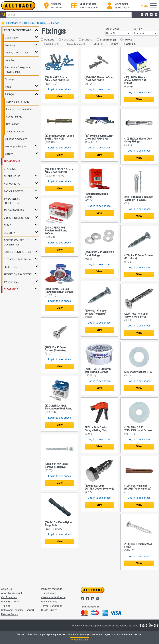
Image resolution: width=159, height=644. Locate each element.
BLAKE (48, 40)
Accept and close (80, 640)
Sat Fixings (13, 124)
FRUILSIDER (50, 44)
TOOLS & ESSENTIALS (36, 23)
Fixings (55, 23)
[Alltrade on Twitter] (142, 15)
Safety (9, 154)
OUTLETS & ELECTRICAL (18, 259)
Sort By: (138, 29)
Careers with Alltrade (53, 597)
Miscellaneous (75, 44)
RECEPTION (10, 267)
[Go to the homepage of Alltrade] (18, 6)
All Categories (14, 23)
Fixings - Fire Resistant (19, 109)
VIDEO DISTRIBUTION (16, 218)
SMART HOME (12, 176)
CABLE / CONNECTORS (17, 252)
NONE (96, 44)
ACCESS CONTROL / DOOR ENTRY (16, 242)
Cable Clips (11, 38)
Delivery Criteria (10, 601)
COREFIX (66, 40)
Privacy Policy (49, 601)
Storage (10, 79)
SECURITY (10, 233)
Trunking (10, 45)
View (60, 96)
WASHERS (131, 44)
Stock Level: (112, 29)
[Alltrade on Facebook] (146, 15)
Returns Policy (9, 614)
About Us (7, 589)
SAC (113, 44)
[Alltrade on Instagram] (156, 15)
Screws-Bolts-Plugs (18, 102)
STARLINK (10, 169)
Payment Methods (52, 589)
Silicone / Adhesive (16, 139)
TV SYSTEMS (11, 282)
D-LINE (85, 40)
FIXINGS (128, 40)
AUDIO (8, 225)
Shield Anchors (15, 132)
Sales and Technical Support (18, 610)
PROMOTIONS (12, 161)
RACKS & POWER (14, 191)
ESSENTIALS (106, 40)
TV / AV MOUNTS (14, 210)
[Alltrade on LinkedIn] (151, 15)
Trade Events (49, 593)
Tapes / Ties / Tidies (17, 53)
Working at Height (15, 146)
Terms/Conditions (52, 606)
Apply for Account (12, 593)
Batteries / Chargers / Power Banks (17, 70)
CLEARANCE (11, 289)
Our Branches (9, 597)
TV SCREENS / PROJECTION (12, 201)
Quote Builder (49, 610)
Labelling (10, 60)
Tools (8, 87)
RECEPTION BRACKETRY (18, 274)
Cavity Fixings (14, 117)
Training (6, 606)
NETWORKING (12, 184)
